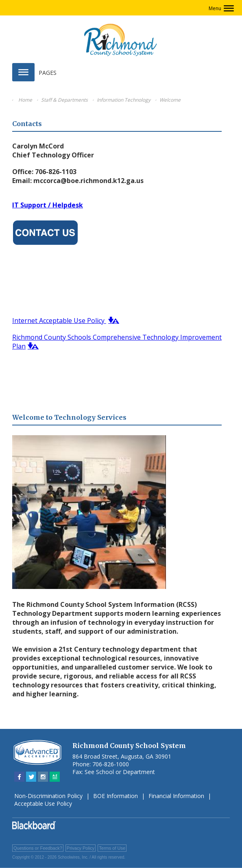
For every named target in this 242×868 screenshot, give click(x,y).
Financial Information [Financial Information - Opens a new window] (176, 796)
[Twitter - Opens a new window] (31, 777)
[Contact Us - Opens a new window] (45, 245)
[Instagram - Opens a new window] (43, 777)
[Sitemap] (55, 777)
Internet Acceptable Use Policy (59, 321)
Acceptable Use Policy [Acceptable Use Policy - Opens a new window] (43, 804)
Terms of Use (112, 848)
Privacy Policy (81, 848)
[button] (221, 8)
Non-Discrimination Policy (48, 796)
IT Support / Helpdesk (48, 205)
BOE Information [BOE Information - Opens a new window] (116, 796)
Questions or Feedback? (38, 848)
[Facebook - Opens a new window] (19, 777)
